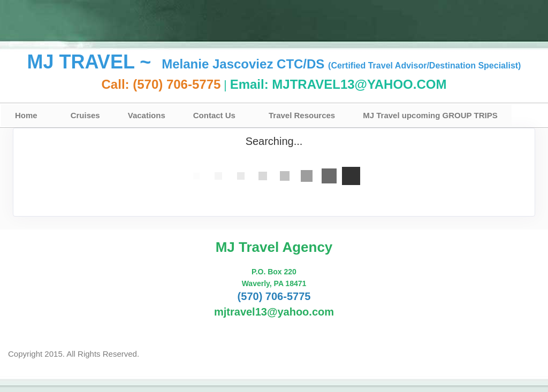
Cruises (85, 115)
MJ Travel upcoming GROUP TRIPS (430, 115)
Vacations (147, 115)
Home (26, 115)
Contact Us (214, 115)
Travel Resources (302, 115)
